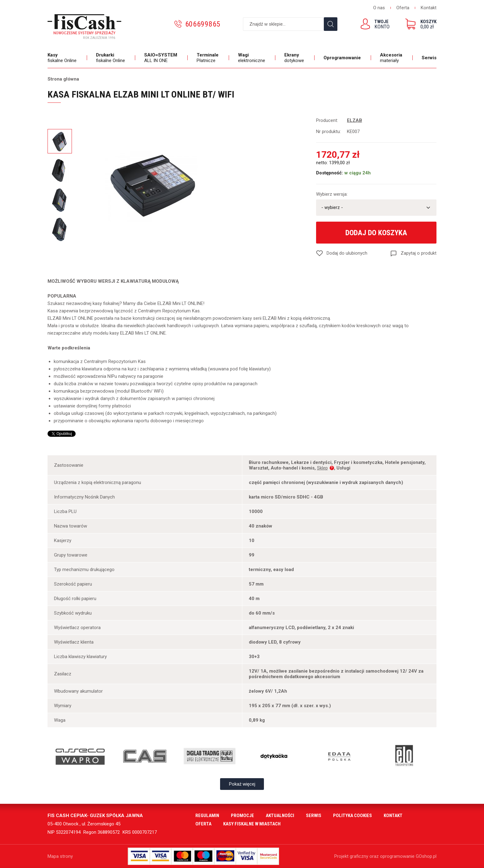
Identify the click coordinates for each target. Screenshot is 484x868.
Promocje (242, 816)
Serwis (429, 58)
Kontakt (429, 8)
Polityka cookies (353, 816)
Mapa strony (60, 856)
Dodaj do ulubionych (347, 253)
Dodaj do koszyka (376, 233)
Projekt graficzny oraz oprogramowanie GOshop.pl (385, 856)
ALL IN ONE (161, 58)
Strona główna (63, 79)
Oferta (403, 8)
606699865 (203, 24)
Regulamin (207, 816)
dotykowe (295, 58)
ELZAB (355, 120)
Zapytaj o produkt (419, 253)
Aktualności (280, 816)
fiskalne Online (63, 58)
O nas (379, 8)
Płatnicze (208, 58)
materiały (392, 58)
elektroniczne (252, 58)
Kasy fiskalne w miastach (252, 824)
